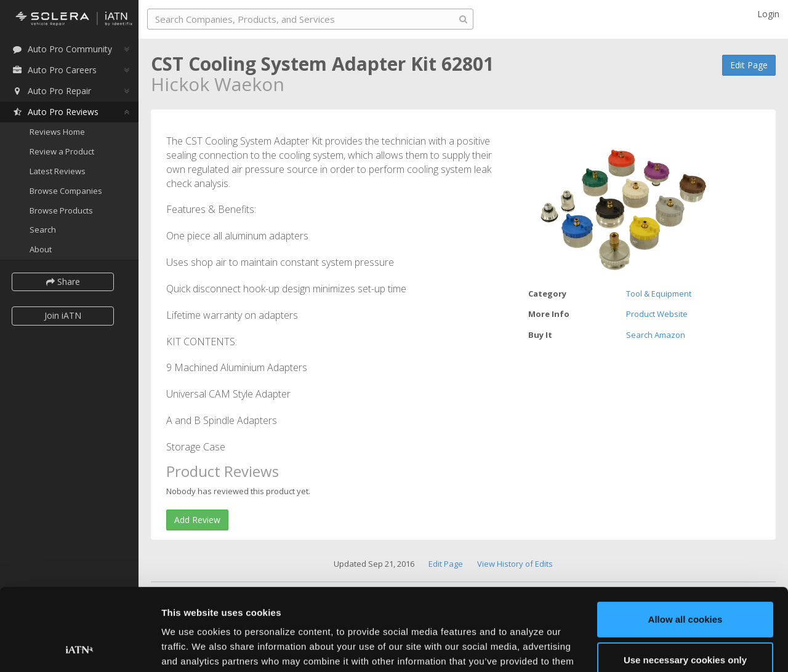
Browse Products (61, 210)
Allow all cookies (685, 542)
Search (43, 230)
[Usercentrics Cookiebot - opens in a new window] (80, 648)
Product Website (657, 314)
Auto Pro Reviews (55, 112)
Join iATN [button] (63, 315)
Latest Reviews (58, 171)
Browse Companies (66, 191)
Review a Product (62, 151)
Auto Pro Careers (54, 70)
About (41, 249)
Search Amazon (656, 335)
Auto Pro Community (62, 49)
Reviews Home (57, 132)
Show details (190, 648)
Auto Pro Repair (51, 91)
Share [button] (63, 282)
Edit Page (749, 65)
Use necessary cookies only (685, 582)
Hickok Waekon (218, 84)
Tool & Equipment (659, 294)
